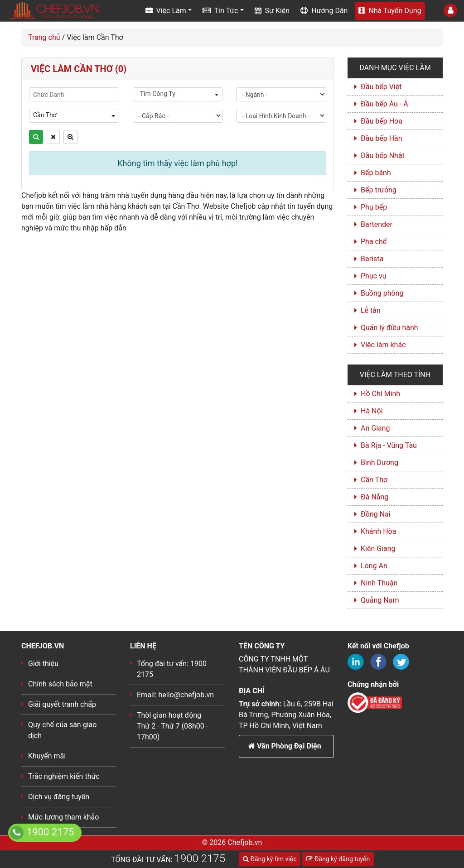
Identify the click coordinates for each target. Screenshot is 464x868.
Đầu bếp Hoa (382, 121)
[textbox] (178, 94)
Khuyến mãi (47, 756)
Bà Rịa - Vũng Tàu (389, 445)
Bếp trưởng (379, 190)
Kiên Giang (378, 549)
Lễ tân (371, 310)
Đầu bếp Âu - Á (384, 104)
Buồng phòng (382, 293)
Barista (372, 259)
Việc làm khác (383, 345)
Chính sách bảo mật (60, 684)
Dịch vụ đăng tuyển (59, 797)
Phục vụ (374, 276)
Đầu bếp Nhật (383, 156)
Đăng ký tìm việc (270, 859)
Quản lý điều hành (389, 328)
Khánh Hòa (378, 531)
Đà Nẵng (375, 497)
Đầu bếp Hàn (382, 138)
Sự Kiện (272, 11)
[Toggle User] (450, 10)
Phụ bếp (374, 207)
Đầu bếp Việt (381, 87)
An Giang (375, 428)
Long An (374, 566)
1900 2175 (200, 858)
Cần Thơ (374, 480)
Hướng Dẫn (324, 11)
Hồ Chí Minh (380, 394)
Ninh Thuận (379, 583)
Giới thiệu (43, 664)
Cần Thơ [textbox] (45, 115)
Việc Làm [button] (166, 11)
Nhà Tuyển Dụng (390, 11)
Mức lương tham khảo (63, 817)
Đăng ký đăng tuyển (338, 859)
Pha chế (374, 242)
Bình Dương (379, 463)
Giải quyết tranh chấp (62, 704)
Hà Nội (372, 411)
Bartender (377, 224)
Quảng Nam (380, 600)
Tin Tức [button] (220, 11)
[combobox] (178, 94)
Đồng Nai (376, 514)
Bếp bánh (376, 173)
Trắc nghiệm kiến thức (64, 776)
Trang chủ (44, 37)
